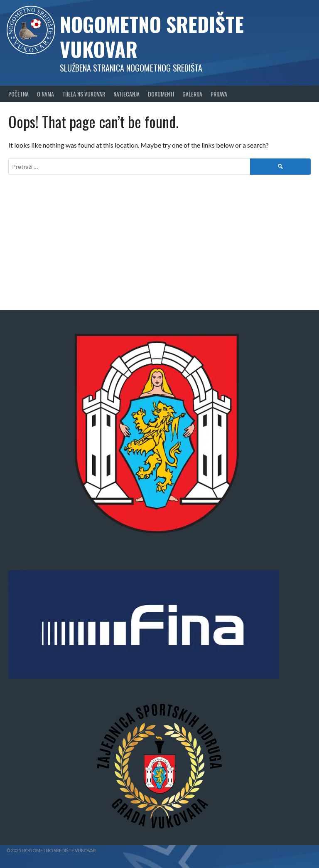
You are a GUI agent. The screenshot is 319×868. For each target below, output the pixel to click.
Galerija (192, 94)
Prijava (219, 94)
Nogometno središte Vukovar (152, 36)
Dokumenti (161, 94)
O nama (45, 94)
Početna (18, 94)
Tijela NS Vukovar (84, 94)
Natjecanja (126, 94)
